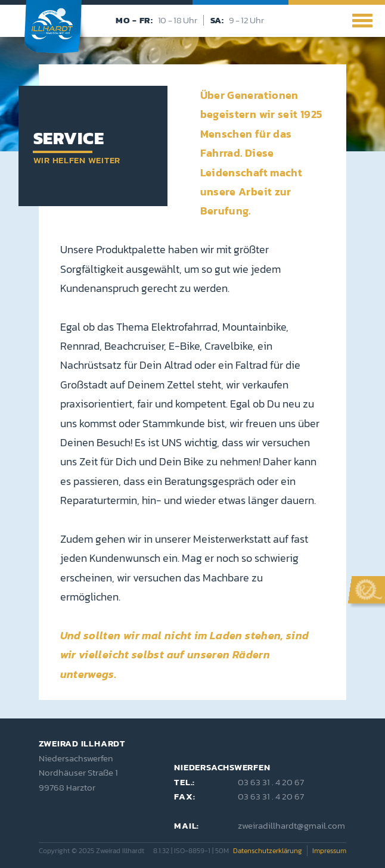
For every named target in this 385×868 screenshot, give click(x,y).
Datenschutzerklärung (268, 851)
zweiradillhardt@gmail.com (291, 825)
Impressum (329, 851)
